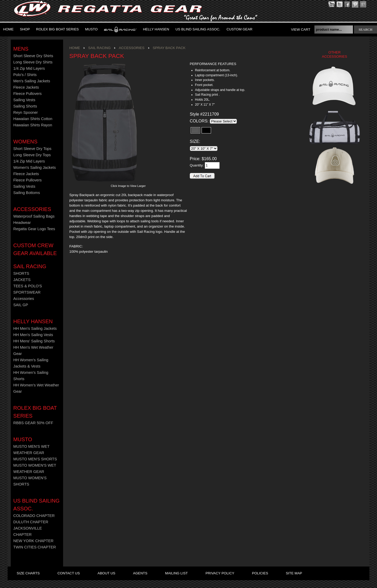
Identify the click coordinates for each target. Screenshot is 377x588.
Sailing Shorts (25, 106)
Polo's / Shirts (25, 75)
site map (294, 573)
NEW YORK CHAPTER (34, 541)
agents (140, 573)
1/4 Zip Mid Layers (29, 68)
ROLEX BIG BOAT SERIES (57, 29)
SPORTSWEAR (27, 292)
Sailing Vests (24, 100)
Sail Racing (30, 266)
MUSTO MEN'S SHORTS (35, 459)
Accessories (32, 209)
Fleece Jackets (26, 87)
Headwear (22, 223)
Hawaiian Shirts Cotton (33, 119)
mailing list (177, 573)
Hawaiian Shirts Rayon (33, 125)
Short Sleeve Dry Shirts (33, 56)
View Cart (301, 29)
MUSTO (91, 29)
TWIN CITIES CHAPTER (35, 547)
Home (8, 29)
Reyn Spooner (26, 112)
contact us (68, 573)
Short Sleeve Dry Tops (32, 149)
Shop (25, 29)
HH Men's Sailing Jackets (35, 328)
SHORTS (21, 273)
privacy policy (220, 573)
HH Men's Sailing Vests (33, 335)
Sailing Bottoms (27, 193)
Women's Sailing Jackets (35, 168)
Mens (21, 49)
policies (260, 573)
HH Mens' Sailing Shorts (34, 341)
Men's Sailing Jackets (32, 81)
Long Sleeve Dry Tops (32, 155)
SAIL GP (21, 305)
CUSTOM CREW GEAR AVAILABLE (35, 249)
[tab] (220, 64)
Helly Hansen (156, 29)
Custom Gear (239, 29)
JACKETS (22, 280)
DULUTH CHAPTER (31, 522)
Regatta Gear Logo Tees (34, 229)
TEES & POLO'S (28, 286)
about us (107, 573)
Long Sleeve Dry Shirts (33, 62)
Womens (25, 142)
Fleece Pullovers (27, 94)
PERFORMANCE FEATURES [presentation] (213, 64)
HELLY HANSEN (33, 321)
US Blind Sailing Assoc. (198, 29)
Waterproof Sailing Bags (34, 216)
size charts (28, 573)
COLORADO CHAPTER (34, 516)
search (366, 29)
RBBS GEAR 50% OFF (33, 423)
